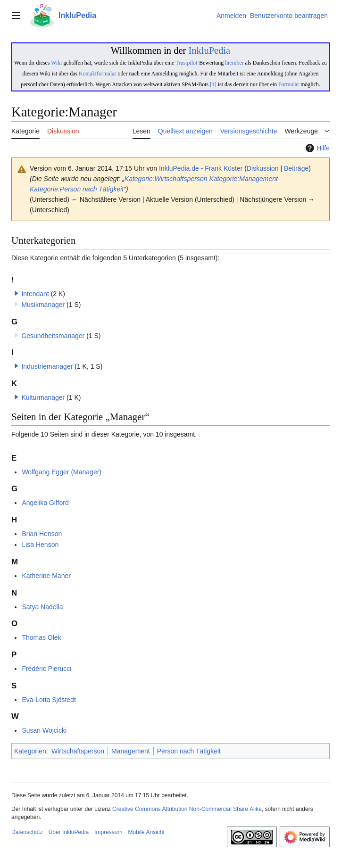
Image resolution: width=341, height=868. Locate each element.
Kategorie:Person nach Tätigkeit (77, 189)
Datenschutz (27, 832)
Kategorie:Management (243, 179)
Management (131, 751)
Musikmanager (43, 305)
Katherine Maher (46, 576)
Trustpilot (186, 63)
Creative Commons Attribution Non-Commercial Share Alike (187, 809)
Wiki (56, 63)
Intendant (35, 294)
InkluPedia (209, 50)
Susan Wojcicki (44, 730)
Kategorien (30, 751)
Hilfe (316, 148)
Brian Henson (42, 534)
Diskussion (263, 168)
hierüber (234, 63)
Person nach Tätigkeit (189, 751)
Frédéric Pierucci (46, 669)
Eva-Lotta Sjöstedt (49, 700)
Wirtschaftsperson (78, 751)
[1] (213, 84)
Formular (289, 84)
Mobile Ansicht (146, 832)
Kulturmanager (43, 397)
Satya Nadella (42, 607)
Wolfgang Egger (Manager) (62, 472)
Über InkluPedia (69, 832)
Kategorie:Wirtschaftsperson (166, 179)
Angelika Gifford (45, 503)
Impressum (108, 832)
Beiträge (296, 168)
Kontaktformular (98, 74)
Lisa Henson (40, 545)
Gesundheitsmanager (53, 336)
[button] (17, 293)
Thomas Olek (41, 637)
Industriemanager (47, 366)
